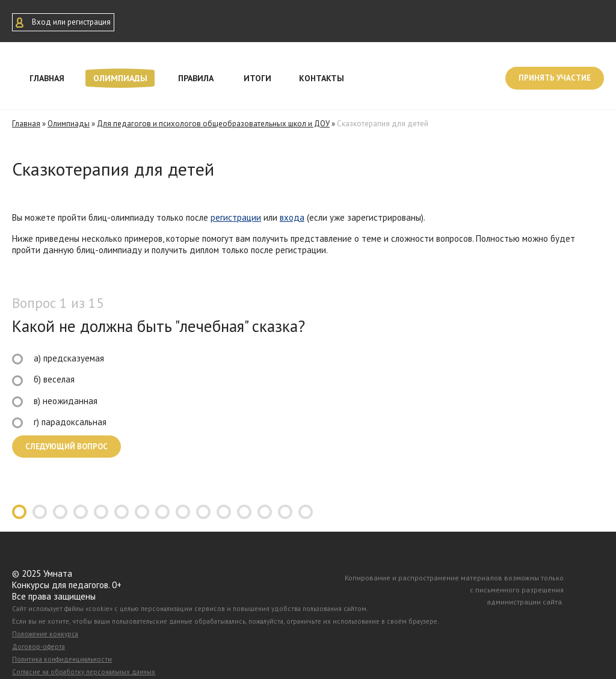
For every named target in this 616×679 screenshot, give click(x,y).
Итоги (257, 78)
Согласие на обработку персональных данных (84, 672)
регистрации (236, 217)
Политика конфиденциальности (62, 659)
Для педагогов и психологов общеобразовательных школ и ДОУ (213, 124)
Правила (196, 78)
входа (292, 217)
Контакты (322, 78)
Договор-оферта (38, 647)
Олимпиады (120, 78)
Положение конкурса (45, 634)
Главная (47, 78)
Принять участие (555, 78)
